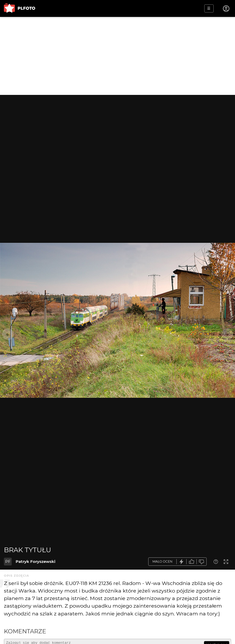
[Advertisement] (118, 56)
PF (8, 561)
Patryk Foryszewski (36, 561)
